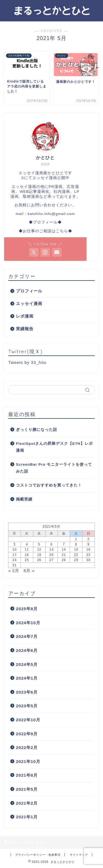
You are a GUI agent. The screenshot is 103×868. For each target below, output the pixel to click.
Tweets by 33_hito (27, 362)
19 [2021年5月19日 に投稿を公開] (39, 555)
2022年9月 (27, 734)
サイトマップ (79, 855)
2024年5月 (27, 664)
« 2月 (14, 571)
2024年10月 (28, 623)
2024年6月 (27, 650)
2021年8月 (27, 775)
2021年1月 (27, 817)
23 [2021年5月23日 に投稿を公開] (88, 555)
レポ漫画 (25, 316)
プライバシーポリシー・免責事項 (38, 855)
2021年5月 (27, 789)
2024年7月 (27, 636)
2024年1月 (27, 678)
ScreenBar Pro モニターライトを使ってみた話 (54, 468)
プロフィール (29, 291)
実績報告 (25, 329)
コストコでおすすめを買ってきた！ (49, 485)
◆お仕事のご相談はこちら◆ (45, 231)
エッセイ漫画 (29, 303)
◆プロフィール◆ (45, 222)
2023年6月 (27, 692)
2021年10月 (28, 761)
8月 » (29, 571)
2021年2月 (27, 803)
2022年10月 (28, 720)
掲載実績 (24, 499)
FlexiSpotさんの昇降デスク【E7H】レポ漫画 (54, 447)
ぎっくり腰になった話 (37, 430)
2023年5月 (27, 706)
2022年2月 (27, 747)
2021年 (29, 843)
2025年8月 (27, 609)
